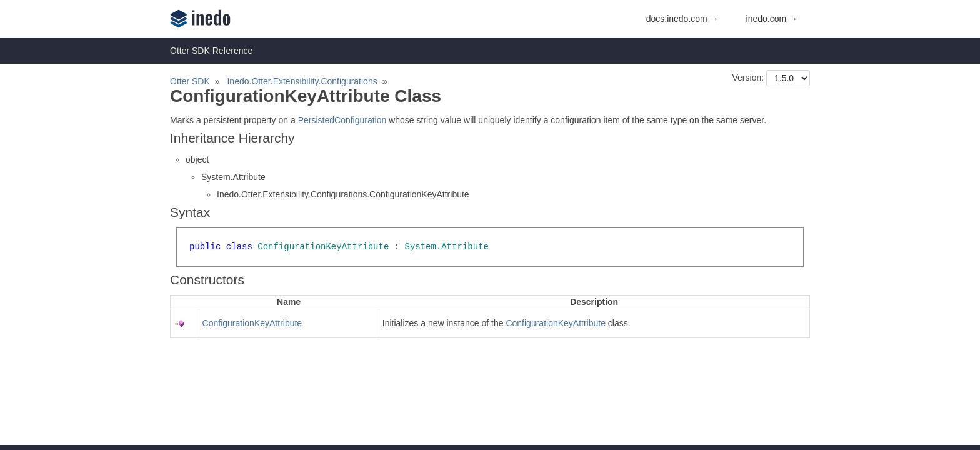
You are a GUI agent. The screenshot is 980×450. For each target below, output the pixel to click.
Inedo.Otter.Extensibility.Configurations (302, 81)
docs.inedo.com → (682, 19)
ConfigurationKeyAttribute (252, 323)
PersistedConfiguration (342, 120)
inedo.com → (772, 19)
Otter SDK (190, 81)
